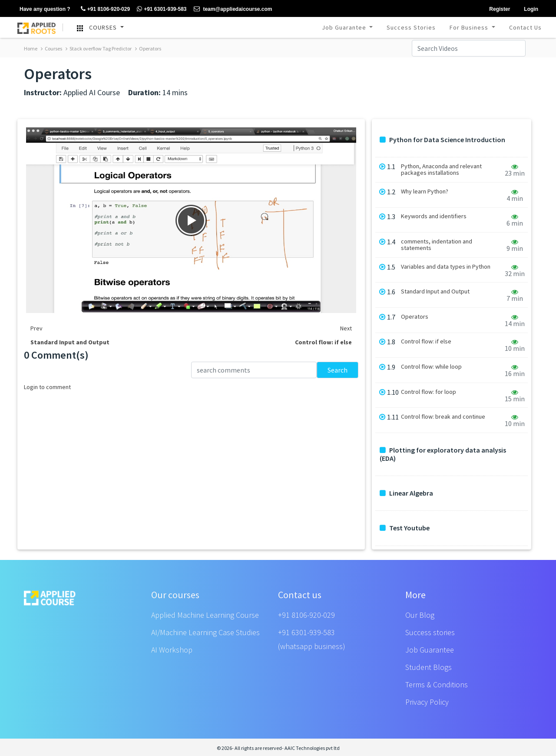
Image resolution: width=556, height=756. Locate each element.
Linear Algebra (406, 493)
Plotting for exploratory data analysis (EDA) (443, 454)
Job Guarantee (345, 27)
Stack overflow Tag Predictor (99, 48)
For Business (470, 27)
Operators (148, 48)
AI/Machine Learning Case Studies (205, 632)
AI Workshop (172, 650)
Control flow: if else (426, 341)
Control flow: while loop (431, 367)
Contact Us (525, 27)
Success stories (430, 632)
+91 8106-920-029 (306, 615)
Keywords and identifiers (434, 216)
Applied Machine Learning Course (205, 615)
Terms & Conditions (437, 684)
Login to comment (47, 387)
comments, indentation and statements (437, 245)
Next (346, 328)
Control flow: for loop (429, 392)
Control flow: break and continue (443, 417)
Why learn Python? (425, 191)
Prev (36, 328)
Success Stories (411, 27)
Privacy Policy (427, 702)
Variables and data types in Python (446, 267)
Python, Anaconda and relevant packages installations (441, 170)
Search (338, 370)
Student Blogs (429, 667)
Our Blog (420, 615)
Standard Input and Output (435, 291)
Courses (51, 48)
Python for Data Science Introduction (442, 140)
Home (31, 48)
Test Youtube (405, 528)
